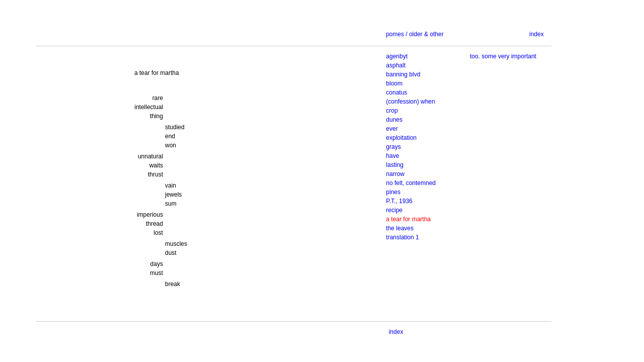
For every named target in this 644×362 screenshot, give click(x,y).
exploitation (401, 138)
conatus (396, 93)
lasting (395, 165)
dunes (394, 120)
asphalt (396, 65)
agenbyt (397, 56)
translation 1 (402, 237)
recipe (394, 210)
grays (393, 147)
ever (392, 129)
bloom (394, 83)
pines (393, 192)
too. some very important (503, 56)
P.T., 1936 (399, 201)
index (537, 34)
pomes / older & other (415, 34)
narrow (395, 174)
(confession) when (410, 102)
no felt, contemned (411, 183)
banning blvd (403, 74)
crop (392, 111)
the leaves (400, 228)
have (392, 156)
